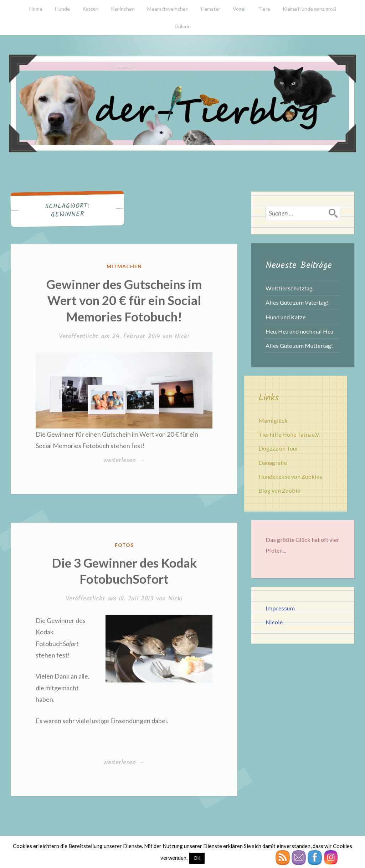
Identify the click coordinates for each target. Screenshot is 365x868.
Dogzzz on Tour (278, 448)
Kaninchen (123, 9)
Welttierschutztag (289, 288)
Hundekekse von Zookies (290, 476)
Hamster (211, 9)
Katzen (90, 9)
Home (36, 9)
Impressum (280, 608)
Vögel (239, 9)
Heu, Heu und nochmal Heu (299, 331)
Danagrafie (273, 463)
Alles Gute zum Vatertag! (297, 302)
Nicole (274, 622)
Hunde (62, 9)
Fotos (124, 545)
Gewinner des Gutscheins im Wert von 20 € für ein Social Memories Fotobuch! (124, 300)
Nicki (182, 337)
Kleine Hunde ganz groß (309, 9)
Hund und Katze (286, 317)
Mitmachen (124, 266)
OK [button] (197, 858)
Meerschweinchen (168, 9)
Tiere (264, 9)
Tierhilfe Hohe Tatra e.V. (289, 434)
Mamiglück (273, 420)
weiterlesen (124, 461)
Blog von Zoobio (279, 490)
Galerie (183, 26)
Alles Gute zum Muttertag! (299, 346)
